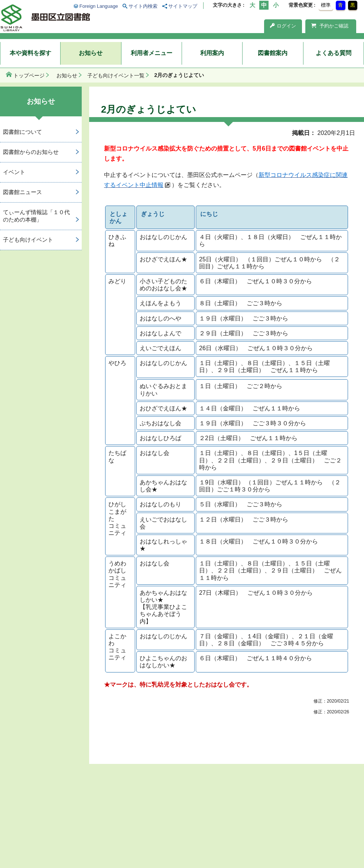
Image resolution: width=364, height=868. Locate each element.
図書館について (22, 132)
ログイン (283, 26)
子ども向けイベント (28, 240)
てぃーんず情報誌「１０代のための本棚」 (36, 216)
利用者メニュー (152, 53)
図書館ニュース (22, 192)
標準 (326, 5)
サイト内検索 (143, 6)
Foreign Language (99, 6)
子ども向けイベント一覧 (116, 75)
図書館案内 (273, 53)
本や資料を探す (30, 53)
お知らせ (91, 53)
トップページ (29, 75)
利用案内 (212, 53)
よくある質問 (334, 53)
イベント (14, 172)
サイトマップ (183, 6)
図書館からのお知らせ (31, 152)
